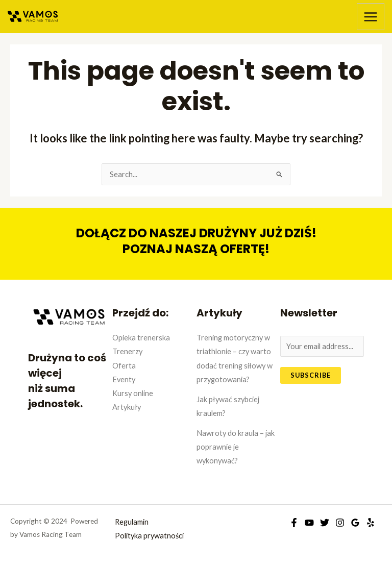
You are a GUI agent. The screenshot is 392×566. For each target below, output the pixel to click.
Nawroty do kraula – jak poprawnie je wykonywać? (236, 447)
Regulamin (132, 522)
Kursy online (133, 393)
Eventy (124, 379)
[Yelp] (371, 523)
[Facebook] (294, 523)
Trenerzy (127, 351)
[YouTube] (309, 523)
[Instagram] (340, 523)
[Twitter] (325, 523)
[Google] (355, 523)
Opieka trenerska (141, 338)
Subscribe (311, 375)
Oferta (124, 366)
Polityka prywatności (149, 536)
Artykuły (127, 407)
